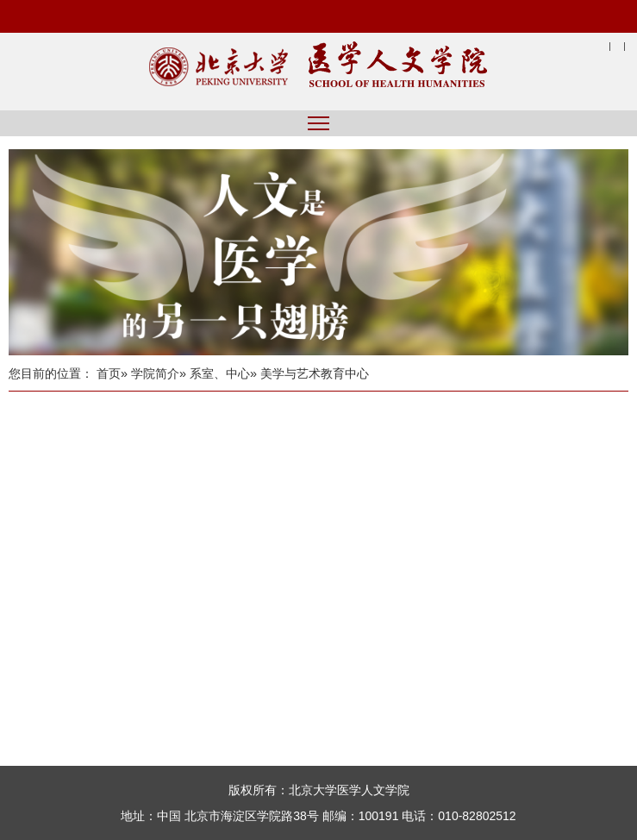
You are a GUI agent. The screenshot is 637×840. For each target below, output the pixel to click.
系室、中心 (220, 373)
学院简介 (155, 373)
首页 (109, 373)
